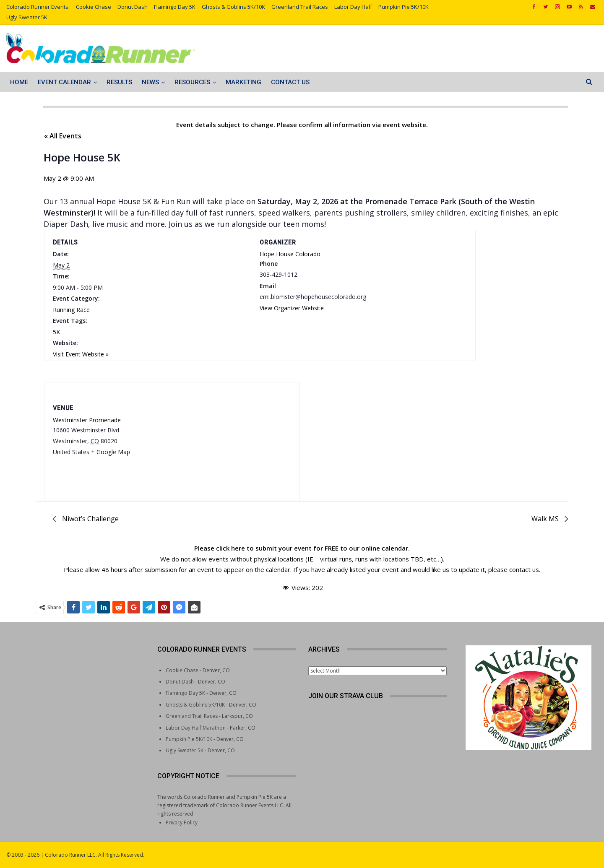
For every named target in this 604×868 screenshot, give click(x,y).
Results (119, 82)
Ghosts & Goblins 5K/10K (233, 7)
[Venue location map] (217, 435)
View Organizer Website (292, 308)
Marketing (243, 82)
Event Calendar (64, 82)
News (150, 82)
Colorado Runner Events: (38, 7)
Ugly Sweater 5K (27, 17)
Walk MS (546, 519)
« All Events (63, 136)
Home (19, 82)
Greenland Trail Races (300, 7)
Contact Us (290, 82)
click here (230, 548)
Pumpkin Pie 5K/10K (404, 7)
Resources (192, 82)
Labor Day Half (353, 7)
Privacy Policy (182, 823)
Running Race (71, 310)
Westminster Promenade (87, 420)
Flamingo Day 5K (175, 7)
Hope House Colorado (290, 254)
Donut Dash (133, 7)
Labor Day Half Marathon (196, 728)
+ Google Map (111, 452)
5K (56, 332)
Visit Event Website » (81, 354)
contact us (524, 569)
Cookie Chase (94, 7)
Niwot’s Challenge (90, 519)
